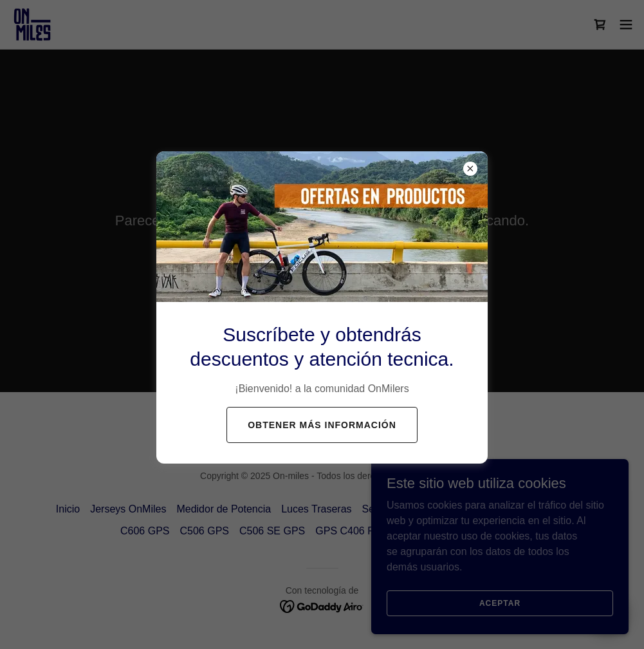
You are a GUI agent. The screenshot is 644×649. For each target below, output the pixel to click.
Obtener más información (322, 425)
